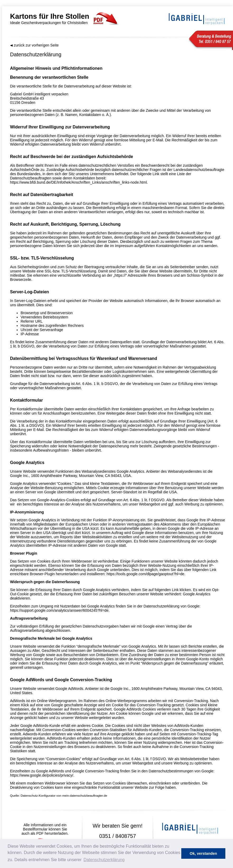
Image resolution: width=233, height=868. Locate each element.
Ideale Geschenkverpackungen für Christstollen (69, 19)
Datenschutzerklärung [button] (104, 860)
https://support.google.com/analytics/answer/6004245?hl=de (59, 610)
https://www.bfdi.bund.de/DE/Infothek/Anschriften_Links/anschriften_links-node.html (78, 182)
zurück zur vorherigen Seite (34, 45)
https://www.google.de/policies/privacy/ (42, 775)
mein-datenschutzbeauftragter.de (85, 795)
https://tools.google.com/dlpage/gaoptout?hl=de (146, 574)
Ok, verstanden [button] (203, 853)
